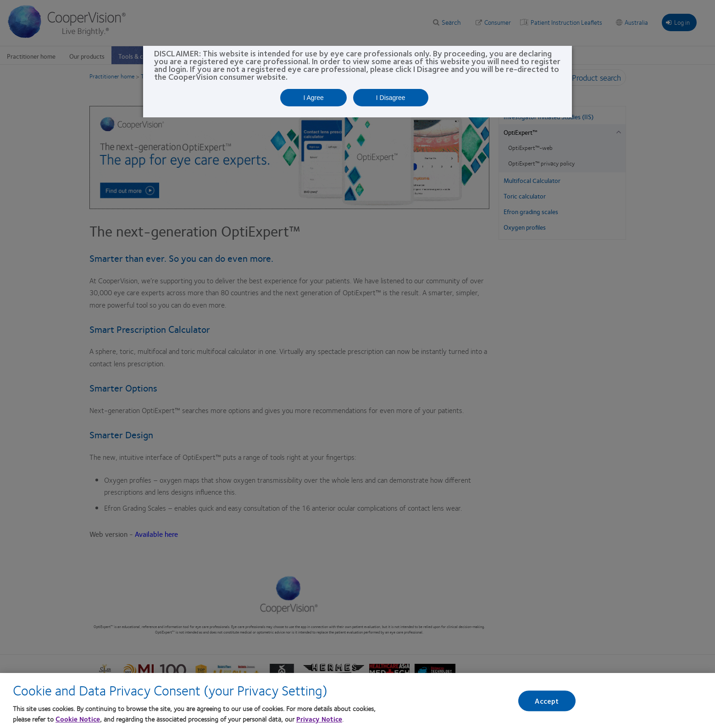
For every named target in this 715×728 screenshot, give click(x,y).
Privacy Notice (319, 720)
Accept (547, 703)
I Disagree (391, 98)
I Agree (313, 98)
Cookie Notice (78, 720)
